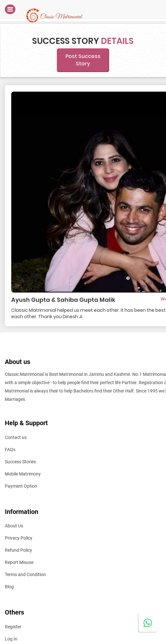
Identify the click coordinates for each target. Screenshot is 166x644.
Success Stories (20, 462)
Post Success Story (83, 60)
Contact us (16, 437)
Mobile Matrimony (23, 474)
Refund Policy (18, 550)
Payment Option (21, 486)
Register (13, 627)
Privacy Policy (19, 538)
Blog (9, 587)
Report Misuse (19, 562)
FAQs (10, 450)
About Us (14, 526)
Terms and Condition (25, 574)
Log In (11, 639)
